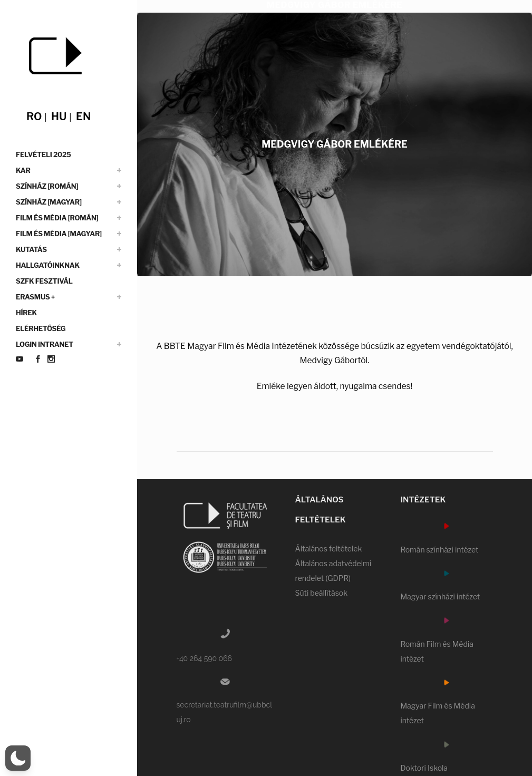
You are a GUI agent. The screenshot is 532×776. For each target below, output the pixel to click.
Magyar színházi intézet (440, 596)
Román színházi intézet (439, 550)
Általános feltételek (328, 549)
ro (34, 117)
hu (59, 117)
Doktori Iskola (424, 768)
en (83, 117)
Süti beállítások (321, 593)
